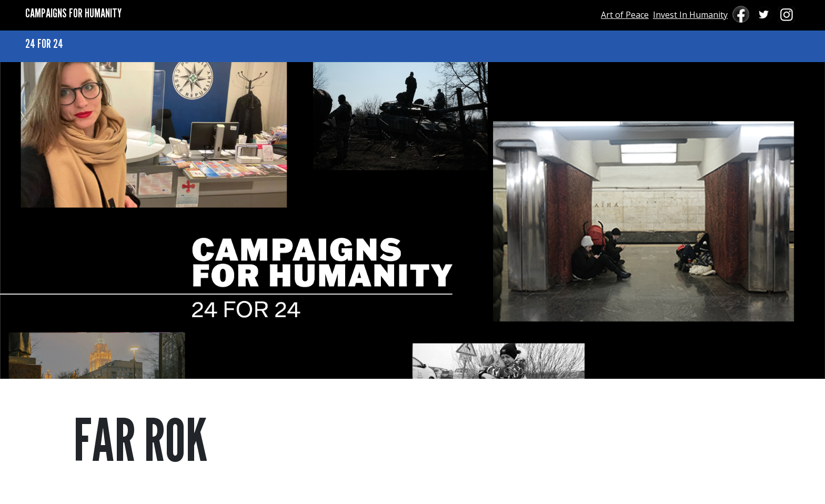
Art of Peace (625, 15)
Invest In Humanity (690, 15)
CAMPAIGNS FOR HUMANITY (73, 13)
